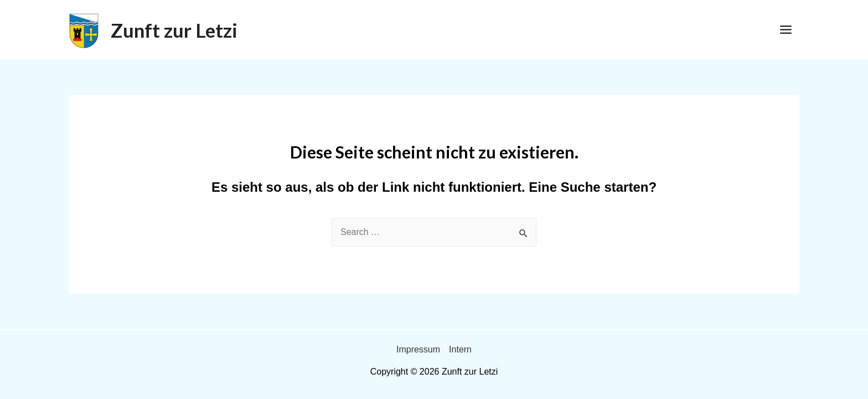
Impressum (418, 349)
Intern (460, 349)
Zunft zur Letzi (174, 30)
